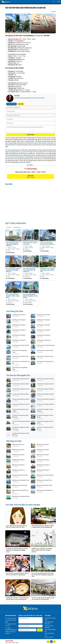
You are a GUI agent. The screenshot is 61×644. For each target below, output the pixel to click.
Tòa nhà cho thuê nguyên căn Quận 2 (45, 379)
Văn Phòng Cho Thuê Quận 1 (19, 315)
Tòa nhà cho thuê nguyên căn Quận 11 (21, 404)
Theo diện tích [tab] (17, 227)
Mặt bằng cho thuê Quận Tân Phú (44, 480)
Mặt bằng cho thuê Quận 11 (19, 470)
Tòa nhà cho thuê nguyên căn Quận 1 (21, 379)
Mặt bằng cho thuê (14, 441)
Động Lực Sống (49, 637)
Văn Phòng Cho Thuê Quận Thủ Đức (45, 356)
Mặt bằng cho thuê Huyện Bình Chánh (21, 496)
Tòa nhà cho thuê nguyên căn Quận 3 (21, 384)
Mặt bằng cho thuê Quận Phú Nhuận (45, 475)
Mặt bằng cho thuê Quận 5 (18, 455)
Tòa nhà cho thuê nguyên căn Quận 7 (21, 394)
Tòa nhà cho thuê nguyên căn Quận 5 (21, 389)
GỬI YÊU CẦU (31, 135)
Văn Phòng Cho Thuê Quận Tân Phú (45, 350)
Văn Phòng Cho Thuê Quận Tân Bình (21, 345)
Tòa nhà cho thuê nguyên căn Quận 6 (45, 389)
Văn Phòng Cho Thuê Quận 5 (19, 325)
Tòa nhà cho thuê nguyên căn (18, 375)
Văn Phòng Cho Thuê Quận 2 (43, 315)
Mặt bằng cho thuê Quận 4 (43, 450)
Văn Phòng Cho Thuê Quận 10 (44, 335)
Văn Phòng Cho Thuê (15, 311)
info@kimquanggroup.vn (11, 630)
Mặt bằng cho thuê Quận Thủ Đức (45, 485)
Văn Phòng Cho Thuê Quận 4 (43, 320)
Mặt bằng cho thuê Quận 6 (43, 455)
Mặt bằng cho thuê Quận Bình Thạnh (21, 480)
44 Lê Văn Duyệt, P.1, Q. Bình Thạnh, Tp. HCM (11, 620)
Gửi (40, 630)
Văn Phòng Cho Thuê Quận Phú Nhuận (46, 345)
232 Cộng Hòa (38, 36)
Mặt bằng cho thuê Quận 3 (18, 450)
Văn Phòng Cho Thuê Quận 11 (19, 340)
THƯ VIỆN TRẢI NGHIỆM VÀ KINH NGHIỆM (23, 505)
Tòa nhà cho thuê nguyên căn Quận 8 (45, 394)
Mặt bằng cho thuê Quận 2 (43, 444)
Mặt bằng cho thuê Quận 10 (43, 465)
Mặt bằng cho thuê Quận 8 (43, 460)
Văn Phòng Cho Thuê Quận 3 (19, 320)
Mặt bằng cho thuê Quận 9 (18, 465)
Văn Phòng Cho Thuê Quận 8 (43, 330)
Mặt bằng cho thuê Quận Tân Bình (20, 475)
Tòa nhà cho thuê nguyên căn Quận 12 (46, 404)
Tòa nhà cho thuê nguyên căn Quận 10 (46, 399)
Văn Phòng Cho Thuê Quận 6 (43, 325)
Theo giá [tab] (9, 227)
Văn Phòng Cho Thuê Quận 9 (19, 335)
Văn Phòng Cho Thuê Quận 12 (44, 340)
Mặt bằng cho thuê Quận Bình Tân (45, 490)
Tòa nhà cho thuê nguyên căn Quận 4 (45, 384)
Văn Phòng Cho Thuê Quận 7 (19, 330)
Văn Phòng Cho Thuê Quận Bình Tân (45, 362)
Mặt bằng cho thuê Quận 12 (43, 470)
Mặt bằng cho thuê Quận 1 (18, 444)
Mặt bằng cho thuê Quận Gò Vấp (20, 485)
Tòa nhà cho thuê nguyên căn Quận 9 (21, 399)
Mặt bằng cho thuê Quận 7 (18, 460)
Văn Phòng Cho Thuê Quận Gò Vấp (20, 356)
